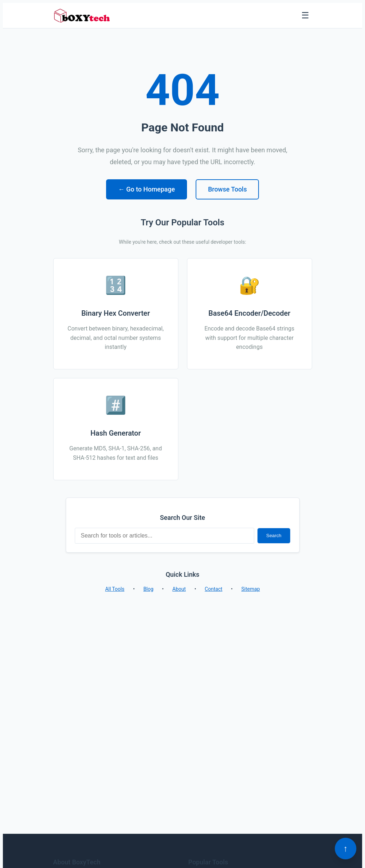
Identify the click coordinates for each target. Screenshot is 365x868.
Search (274, 536)
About (179, 589)
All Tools (115, 589)
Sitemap (250, 589)
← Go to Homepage (147, 189)
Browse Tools (227, 189)
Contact (213, 589)
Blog (149, 589)
